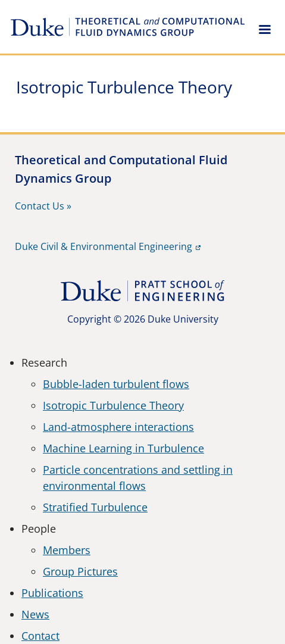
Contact (40, 636)
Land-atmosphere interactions (118, 427)
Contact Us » (43, 206)
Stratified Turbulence (95, 507)
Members (67, 550)
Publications (52, 593)
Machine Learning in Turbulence (123, 448)
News (35, 614)
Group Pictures (80, 571)
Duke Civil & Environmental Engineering (104, 246)
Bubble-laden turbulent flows (116, 384)
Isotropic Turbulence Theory (113, 405)
